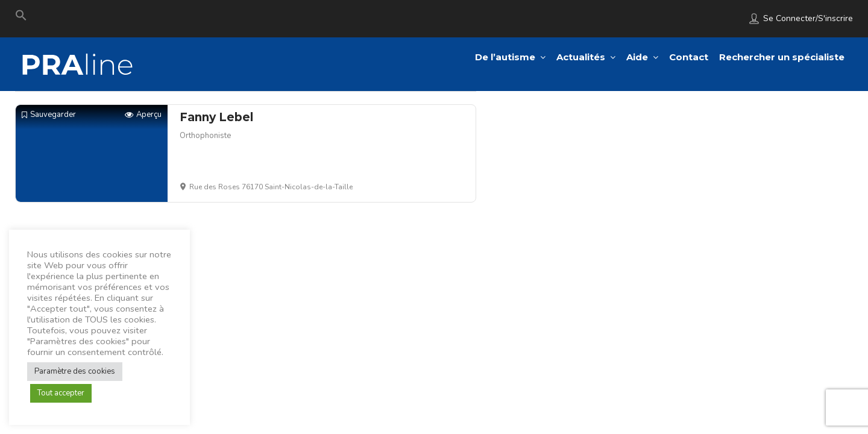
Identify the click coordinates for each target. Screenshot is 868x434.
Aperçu (143, 115)
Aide (637, 57)
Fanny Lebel (216, 117)
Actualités (581, 57)
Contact (689, 57)
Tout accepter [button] (61, 393)
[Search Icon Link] (21, 18)
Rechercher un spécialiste (782, 57)
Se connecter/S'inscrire (808, 18)
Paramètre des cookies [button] (75, 371)
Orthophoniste (205, 136)
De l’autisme (505, 57)
